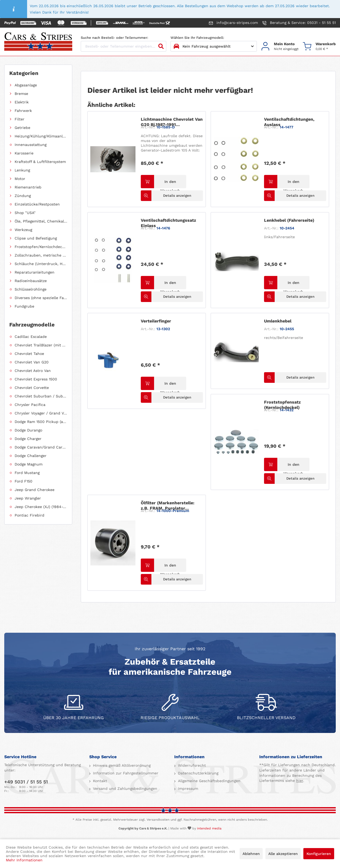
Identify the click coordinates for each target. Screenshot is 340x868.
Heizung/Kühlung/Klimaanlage (41, 136)
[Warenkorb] (319, 46)
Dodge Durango (28, 430)
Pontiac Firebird (29, 515)
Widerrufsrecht (191, 765)
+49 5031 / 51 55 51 (26, 782)
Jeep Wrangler (28, 498)
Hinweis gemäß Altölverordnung (121, 765)
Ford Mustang (27, 473)
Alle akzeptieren (283, 854)
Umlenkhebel (278, 321)
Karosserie (24, 153)
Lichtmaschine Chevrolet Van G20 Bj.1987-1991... (172, 122)
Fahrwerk (23, 111)
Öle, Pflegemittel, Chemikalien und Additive (41, 221)
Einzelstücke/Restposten (37, 204)
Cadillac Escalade (31, 337)
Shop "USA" (25, 213)
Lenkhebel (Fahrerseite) (289, 220)
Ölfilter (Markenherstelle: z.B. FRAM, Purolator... (168, 506)
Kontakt (99, 781)
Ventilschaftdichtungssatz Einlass (168, 223)
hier (300, 781)
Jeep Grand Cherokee (35, 490)
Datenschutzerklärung (197, 773)
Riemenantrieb (28, 187)
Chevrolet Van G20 (32, 362)
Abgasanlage (26, 85)
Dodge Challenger (31, 456)
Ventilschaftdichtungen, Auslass (289, 122)
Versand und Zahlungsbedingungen (124, 789)
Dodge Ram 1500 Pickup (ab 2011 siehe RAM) (41, 422)
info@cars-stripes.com (233, 23)
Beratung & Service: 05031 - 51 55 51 (299, 23)
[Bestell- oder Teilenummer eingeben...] (124, 46)
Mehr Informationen (24, 860)
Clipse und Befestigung (36, 238)
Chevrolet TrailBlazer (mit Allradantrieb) (41, 345)
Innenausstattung (31, 145)
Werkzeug (23, 230)
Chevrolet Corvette (32, 388)
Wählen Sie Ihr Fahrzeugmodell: (197, 38)
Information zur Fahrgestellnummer (125, 773)
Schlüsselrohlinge (31, 289)
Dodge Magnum (29, 464)
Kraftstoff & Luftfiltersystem (40, 162)
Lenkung (22, 170)
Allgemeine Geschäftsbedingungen (209, 781)
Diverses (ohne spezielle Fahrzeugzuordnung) (41, 298)
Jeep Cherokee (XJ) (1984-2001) (41, 507)
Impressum (187, 789)
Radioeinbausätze (31, 281)
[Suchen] (161, 46)
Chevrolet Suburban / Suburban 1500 (41, 396)
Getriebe (22, 128)
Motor (20, 179)
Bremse (21, 94)
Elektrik (22, 102)
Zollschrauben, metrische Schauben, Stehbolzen (41, 255)
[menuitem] (280, 46)
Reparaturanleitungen (35, 272)
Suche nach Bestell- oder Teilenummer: (114, 38)
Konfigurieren (319, 854)
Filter (20, 119)
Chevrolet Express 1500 (36, 379)
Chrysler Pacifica (30, 405)
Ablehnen (251, 854)
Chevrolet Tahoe (29, 354)
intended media (209, 828)
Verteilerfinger (156, 321)
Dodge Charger (28, 439)
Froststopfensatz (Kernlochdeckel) (282, 405)
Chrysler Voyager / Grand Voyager (41, 413)
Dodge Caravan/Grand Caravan (41, 447)
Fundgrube (24, 306)
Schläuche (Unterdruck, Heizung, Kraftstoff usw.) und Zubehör (41, 264)
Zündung (23, 196)
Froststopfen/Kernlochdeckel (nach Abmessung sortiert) (41, 247)
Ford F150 (24, 481)
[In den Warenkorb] (163, 182)
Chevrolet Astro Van (33, 371)
